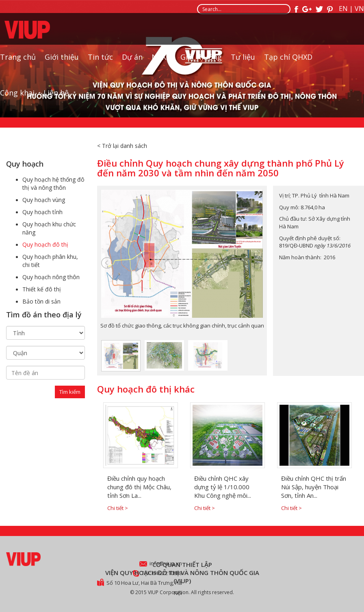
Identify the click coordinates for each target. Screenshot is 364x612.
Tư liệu (243, 62)
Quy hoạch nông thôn (51, 277)
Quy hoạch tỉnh (42, 212)
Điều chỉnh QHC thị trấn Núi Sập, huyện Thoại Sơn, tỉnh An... (314, 487)
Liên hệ (56, 98)
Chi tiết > (118, 508)
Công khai (17, 98)
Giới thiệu (62, 62)
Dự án (132, 62)
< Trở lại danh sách (122, 146)
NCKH (161, 62)
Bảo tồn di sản (41, 301)
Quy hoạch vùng (44, 200)
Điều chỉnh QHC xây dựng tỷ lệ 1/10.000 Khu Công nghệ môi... (223, 487)
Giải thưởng (201, 62)
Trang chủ (18, 62)
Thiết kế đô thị (42, 289)
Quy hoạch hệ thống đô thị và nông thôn (53, 183)
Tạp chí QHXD (288, 62)
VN (359, 9)
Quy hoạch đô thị (45, 244)
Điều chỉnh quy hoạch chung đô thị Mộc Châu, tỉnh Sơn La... (139, 487)
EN (343, 9)
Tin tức (100, 62)
